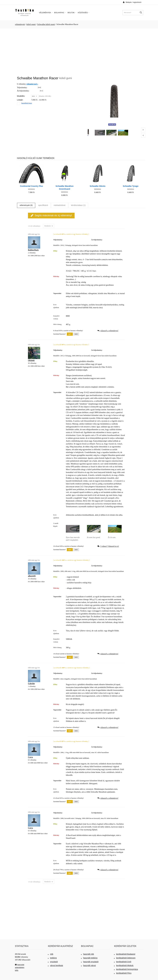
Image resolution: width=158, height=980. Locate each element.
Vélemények (46, 13)
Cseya (30, 757)
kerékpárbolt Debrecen (125, 958)
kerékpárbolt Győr (123, 962)
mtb (51, 954)
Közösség (84, 13)
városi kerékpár (56, 965)
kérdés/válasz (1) (78, 205)
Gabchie (31, 684)
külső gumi (31, 24)
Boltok (72, 13)
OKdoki (31, 360)
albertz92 (32, 576)
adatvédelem (20, 968)
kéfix (17, 970)
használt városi (88, 965)
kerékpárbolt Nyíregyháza (126, 969)
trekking (52, 958)
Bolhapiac (60, 13)
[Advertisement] (79, 51)
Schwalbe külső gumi (46, 24)
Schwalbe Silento (98, 186)
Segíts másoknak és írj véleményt (51, 215)
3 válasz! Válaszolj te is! (110, 546)
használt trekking (89, 958)
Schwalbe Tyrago (131, 186)
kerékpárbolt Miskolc (124, 965)
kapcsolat (20, 965)
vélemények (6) (26, 205)
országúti (53, 962)
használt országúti (90, 962)
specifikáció (43, 205)
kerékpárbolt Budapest (125, 954)
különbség (31, 189)
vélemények (20, 24)
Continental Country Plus (31, 186)
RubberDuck (33, 250)
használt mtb (88, 954)
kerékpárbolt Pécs (123, 973)
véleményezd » (32, 84)
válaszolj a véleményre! (109, 331)
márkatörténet (60, 205)
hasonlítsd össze (27, 103)
